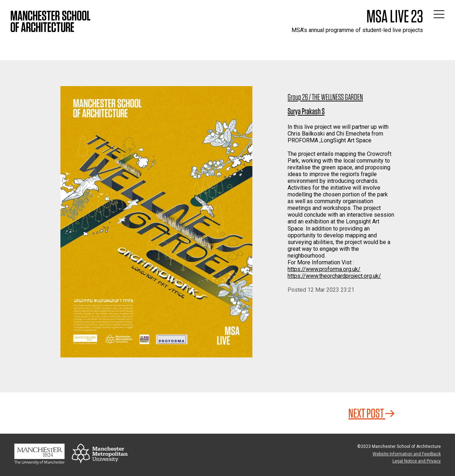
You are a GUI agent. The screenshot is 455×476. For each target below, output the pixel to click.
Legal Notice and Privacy (417, 461)
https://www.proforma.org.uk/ (324, 269)
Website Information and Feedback (407, 454)
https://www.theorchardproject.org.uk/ (334, 276)
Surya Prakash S (306, 111)
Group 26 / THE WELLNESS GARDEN (325, 97)
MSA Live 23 (395, 16)
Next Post (371, 413)
